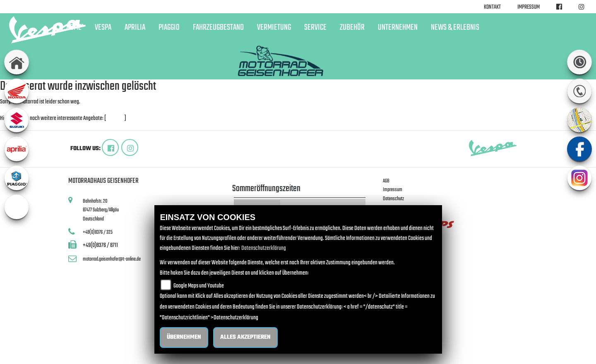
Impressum (529, 7)
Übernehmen (184, 337)
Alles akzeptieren (245, 337)
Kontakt (492, 7)
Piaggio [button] (169, 28)
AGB (386, 181)
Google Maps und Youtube (199, 286)
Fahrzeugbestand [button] (218, 28)
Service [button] (315, 28)
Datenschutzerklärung (264, 248)
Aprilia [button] (135, 28)
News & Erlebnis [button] (455, 28)
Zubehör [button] (352, 28)
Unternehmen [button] (398, 28)
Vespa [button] (103, 28)
